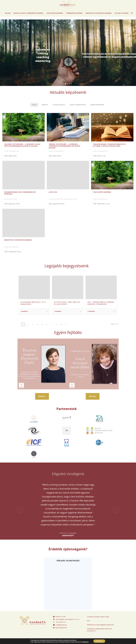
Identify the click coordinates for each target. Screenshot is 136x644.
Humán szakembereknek (78, 105)
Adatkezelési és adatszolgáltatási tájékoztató (100, 630)
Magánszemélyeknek (97, 105)
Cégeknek (45, 105)
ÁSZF (88, 626)
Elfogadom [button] (99, 641)
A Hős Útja (53, 194)
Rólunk (8, 13)
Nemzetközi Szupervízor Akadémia (99, 13)
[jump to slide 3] (69, 84)
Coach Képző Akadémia (55, 13)
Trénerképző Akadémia (74, 13)
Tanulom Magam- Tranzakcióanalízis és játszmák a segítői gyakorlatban (109, 145)
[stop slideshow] (71, 84)
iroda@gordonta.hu (61, 631)
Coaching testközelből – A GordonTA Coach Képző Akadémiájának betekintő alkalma (22, 145)
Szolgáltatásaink (121, 13)
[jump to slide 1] (65, 84)
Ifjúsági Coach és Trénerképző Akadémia (28, 13)
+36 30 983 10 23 (61, 628)
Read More (24, 317)
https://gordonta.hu (61, 633)
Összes (34, 105)
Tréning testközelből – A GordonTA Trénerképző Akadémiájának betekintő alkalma (64, 146)
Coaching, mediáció (59, 105)
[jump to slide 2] (67, 84)
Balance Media (105, 622)
